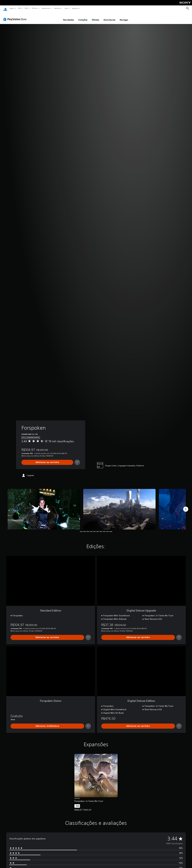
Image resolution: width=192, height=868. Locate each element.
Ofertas (95, 17)
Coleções (83, 17)
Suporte (75, 8)
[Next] (186, 506)
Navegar (124, 17)
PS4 (26, 8)
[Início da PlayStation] (5, 8)
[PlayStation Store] (16, 16)
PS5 (19, 8)
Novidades (69, 17)
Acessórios (46, 8)
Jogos (12, 8)
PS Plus (35, 8)
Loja (66, 8)
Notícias (57, 8)
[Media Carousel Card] (44, 506)
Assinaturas (109, 17)
